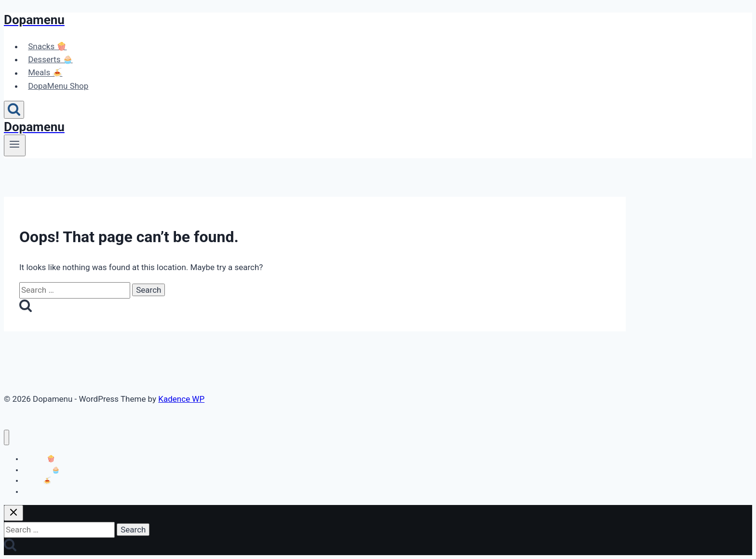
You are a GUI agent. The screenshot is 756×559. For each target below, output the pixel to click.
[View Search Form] (14, 110)
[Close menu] (7, 438)
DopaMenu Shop (58, 86)
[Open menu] (15, 145)
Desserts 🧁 (50, 59)
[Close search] (13, 513)
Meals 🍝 (45, 73)
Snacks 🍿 (47, 46)
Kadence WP (181, 399)
